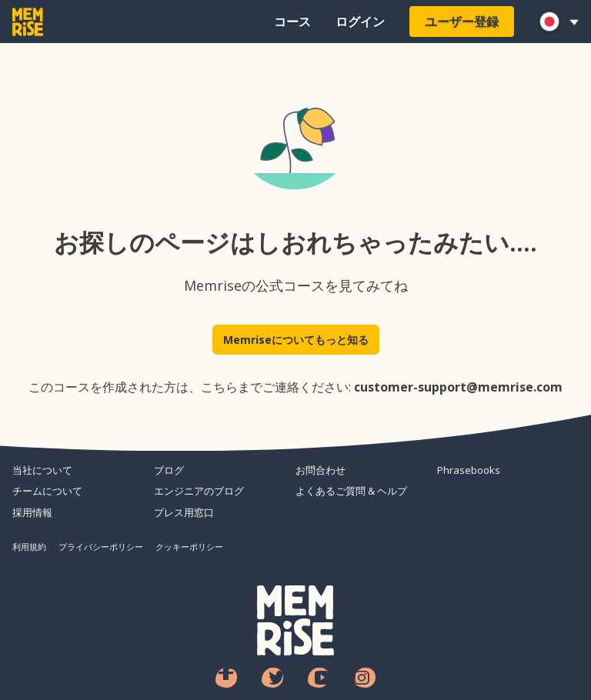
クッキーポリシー (189, 547)
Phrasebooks (469, 470)
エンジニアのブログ (199, 491)
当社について (42, 470)
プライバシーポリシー (101, 547)
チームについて (47, 491)
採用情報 (32, 512)
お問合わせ (321, 470)
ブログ (169, 470)
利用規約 (29, 547)
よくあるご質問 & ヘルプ (351, 491)
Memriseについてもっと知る (296, 340)
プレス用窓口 (184, 512)
